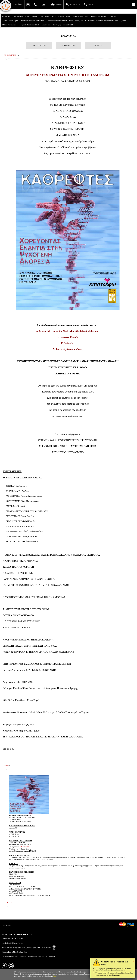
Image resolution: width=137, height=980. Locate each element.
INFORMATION (69, 45)
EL (16, 4)
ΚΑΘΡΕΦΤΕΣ (69, 36)
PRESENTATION (39, 45)
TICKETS (98, 45)
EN (20, 4)
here (55, 976)
